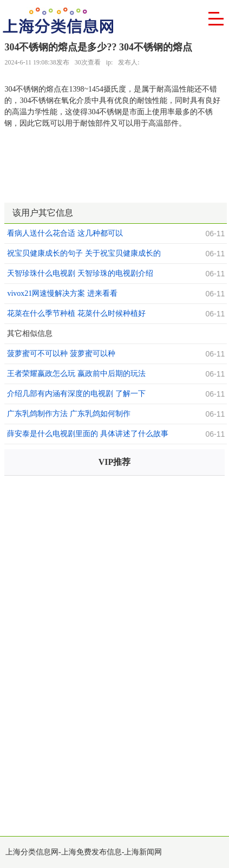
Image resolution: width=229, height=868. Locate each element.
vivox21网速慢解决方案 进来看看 (62, 293)
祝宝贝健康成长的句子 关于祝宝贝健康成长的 (84, 253)
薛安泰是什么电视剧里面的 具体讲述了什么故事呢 (88, 435)
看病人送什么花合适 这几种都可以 (65, 233)
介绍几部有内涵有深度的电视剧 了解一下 (76, 394)
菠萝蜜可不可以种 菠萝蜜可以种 (61, 354)
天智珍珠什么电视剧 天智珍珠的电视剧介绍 (80, 273)
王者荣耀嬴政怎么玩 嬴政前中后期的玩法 (76, 374)
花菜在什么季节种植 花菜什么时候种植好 (76, 313)
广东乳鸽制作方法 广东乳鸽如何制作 (69, 414)
